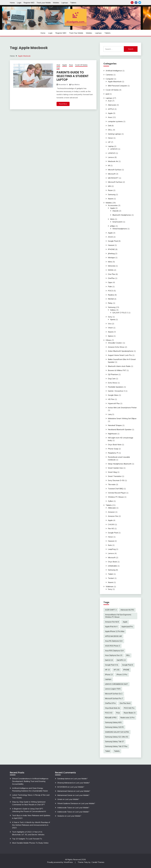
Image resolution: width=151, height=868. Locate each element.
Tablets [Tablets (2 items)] (117, 751)
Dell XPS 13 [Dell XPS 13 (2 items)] (121, 660)
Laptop (111, 146)
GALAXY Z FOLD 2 (120, 313)
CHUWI (111, 524)
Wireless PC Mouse (116, 497)
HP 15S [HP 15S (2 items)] (117, 670)
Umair (60, 799)
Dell (58, 68)
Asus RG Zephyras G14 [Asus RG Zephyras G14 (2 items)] (114, 641)
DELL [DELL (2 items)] (128, 655)
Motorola (112, 266)
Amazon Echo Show (116, 347)
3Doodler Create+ (115, 343)
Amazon (111, 512)
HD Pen (111, 399)
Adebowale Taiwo (65, 808)
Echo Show (113, 383)
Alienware (112, 105)
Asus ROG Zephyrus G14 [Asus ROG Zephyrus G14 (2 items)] (114, 651)
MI (109, 165)
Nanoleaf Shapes (115, 425)
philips (113, 226)
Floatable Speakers (116, 387)
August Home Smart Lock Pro (120, 355)
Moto (112, 219)
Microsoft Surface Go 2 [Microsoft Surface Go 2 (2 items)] (114, 694)
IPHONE (111, 249)
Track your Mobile (44, 3)
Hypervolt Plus (114, 403)
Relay (110, 303)
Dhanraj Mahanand (65, 783)
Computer (110, 79)
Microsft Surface (115, 170)
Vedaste (61, 816)
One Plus (112, 274)
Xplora (110, 336)
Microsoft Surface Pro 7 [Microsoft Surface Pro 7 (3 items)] (114, 699)
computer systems (115, 121)
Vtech (110, 328)
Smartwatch (117, 222)
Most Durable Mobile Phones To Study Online (30, 843)
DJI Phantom (113, 374)
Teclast (111, 578)
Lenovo (111, 157)
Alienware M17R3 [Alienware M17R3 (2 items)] (127, 610)
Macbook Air (113, 161)
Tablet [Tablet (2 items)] (108, 751)
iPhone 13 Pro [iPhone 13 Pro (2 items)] (122, 675)
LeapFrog (112, 549)
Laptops (65, 3)
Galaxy (113, 310)
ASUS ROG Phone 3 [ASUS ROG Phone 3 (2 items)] (113, 646)
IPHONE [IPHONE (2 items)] (126, 670)
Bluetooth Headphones (122, 215)
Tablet (111, 574)
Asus (71, 65)
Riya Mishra (75, 85)
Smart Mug (112, 472)
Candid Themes (98, 862)
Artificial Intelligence (114, 71)
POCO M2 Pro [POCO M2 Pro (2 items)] (129, 708)
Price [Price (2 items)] (118, 713)
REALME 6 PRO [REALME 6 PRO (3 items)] (111, 718)
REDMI (111, 299)
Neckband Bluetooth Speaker (120, 429)
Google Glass (113, 395)
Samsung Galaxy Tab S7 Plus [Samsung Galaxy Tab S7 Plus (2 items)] (116, 746)
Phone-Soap (113, 449)
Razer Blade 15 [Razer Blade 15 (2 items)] (130, 713)
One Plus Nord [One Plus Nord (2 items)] (125, 703)
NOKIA (111, 270)
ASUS (110, 237)
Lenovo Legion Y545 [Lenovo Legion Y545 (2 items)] (113, 689)
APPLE (111, 109)
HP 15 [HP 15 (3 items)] (107, 670)
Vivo (110, 324)
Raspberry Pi (113, 453)
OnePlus (111, 278)
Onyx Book (112, 562)
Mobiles (56, 3)
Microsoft (112, 174)
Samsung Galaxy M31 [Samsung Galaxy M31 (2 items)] (113, 722)
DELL (110, 130)
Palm (110, 286)
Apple (65, 65)
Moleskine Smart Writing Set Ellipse (122, 418)
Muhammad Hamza (65, 791)
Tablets (73, 3)
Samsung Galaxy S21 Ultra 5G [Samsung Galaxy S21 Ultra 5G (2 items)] (117, 737)
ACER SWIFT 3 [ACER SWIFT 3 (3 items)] (111, 610)
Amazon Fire (113, 516)
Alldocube (112, 508)
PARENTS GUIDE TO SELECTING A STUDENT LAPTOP (73, 76)
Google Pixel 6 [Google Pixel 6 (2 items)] (128, 665)
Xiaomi (111, 199)
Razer (110, 190)
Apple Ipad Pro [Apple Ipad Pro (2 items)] (127, 627)
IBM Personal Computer (117, 86)
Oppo (110, 282)
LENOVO (114, 149)
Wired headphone (120, 229)
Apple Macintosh (115, 81)
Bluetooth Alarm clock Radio (119, 366)
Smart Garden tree (115, 468)
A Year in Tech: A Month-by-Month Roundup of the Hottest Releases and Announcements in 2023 (31, 825)
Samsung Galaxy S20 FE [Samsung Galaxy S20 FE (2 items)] (114, 727)
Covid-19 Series (81, 65)
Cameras (109, 75)
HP (109, 142)
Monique (111, 257)
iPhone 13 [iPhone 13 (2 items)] (109, 675)
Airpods (115, 211)
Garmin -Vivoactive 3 (116, 391)
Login (19, 3)
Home (12, 3)
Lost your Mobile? (80, 779)
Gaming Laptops (114, 134)
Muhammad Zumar (65, 795)
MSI (109, 186)
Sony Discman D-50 (116, 480)
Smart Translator (115, 476)
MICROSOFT (113, 178)
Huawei (111, 245)
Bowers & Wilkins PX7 (117, 370)
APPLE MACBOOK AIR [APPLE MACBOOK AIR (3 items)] (113, 636)
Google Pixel (113, 241)
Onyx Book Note (115, 445)
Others (108, 340)
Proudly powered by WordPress (60, 862)
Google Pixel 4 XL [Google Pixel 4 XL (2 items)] (112, 665)
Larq (110, 414)
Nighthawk (112, 434)
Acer (58, 65)
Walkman (109, 586)
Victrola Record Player (117, 493)
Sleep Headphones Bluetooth (120, 464)
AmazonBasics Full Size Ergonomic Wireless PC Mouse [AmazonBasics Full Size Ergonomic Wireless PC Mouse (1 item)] (118, 616)
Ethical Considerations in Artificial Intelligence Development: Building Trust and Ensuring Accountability (30, 781)
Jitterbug (111, 253)
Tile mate (112, 484)
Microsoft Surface (115, 182)
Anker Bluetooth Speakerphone (121, 351)
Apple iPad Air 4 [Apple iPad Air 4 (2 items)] (111, 627)
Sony (110, 317)
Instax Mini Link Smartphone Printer (122, 408)
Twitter (140, 3)
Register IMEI (29, 3)
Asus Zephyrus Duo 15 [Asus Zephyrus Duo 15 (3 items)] (114, 655)
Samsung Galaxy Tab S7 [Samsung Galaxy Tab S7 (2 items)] (114, 742)
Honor (110, 138)
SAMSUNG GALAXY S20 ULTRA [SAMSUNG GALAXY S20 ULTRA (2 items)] (117, 732)
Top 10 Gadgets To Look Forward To (27, 839)
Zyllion (111, 501)
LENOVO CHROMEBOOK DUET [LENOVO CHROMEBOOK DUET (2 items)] (117, 684)
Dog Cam (112, 379)
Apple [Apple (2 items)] (125, 622)
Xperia (113, 319)
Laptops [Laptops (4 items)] (108, 679)
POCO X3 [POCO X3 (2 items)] (109, 713)
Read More (63, 104)
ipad (107, 94)
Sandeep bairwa (64, 779)
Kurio (110, 545)
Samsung (112, 194)
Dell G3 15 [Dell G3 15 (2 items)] (109, 660)
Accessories (113, 205)
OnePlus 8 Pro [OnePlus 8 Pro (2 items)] (110, 703)
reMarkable (112, 566)
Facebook (136, 3)
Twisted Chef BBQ (116, 489)
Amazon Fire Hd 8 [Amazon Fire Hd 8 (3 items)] (112, 622)
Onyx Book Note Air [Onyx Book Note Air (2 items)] (113, 708)
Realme (111, 295)
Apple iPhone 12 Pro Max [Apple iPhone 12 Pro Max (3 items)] (115, 631)
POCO (111, 291)
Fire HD (111, 528)
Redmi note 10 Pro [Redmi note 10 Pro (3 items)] (127, 718)
